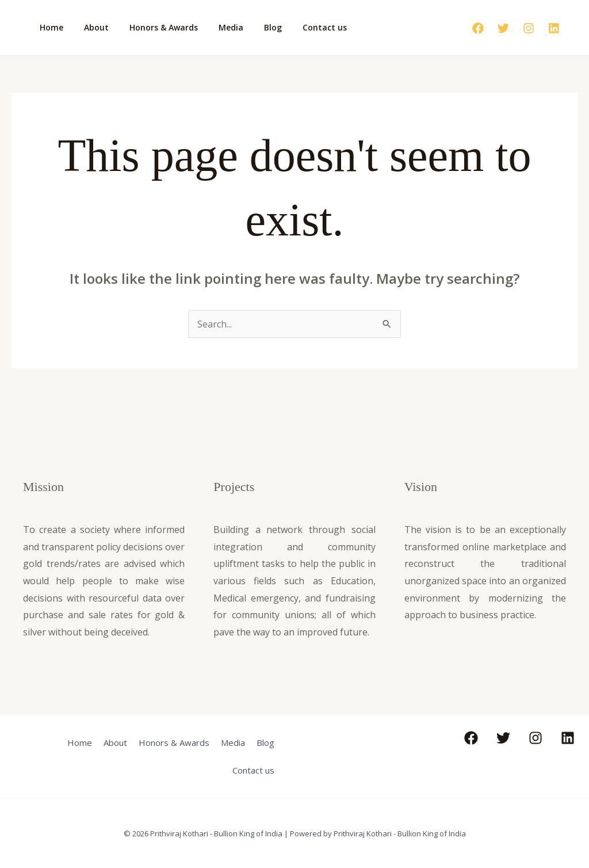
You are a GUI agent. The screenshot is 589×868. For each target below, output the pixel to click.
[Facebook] (478, 28)
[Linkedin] (554, 28)
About (89, 27)
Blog (252, 27)
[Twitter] (503, 28)
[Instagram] (529, 28)
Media (215, 27)
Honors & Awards (152, 27)
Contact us (299, 27)
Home (49, 27)
